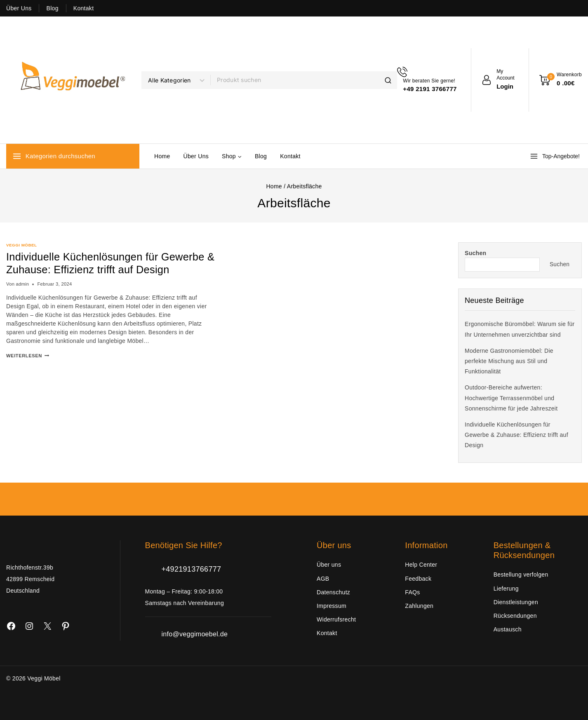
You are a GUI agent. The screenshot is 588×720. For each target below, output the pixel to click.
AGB (323, 579)
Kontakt (84, 8)
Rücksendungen (515, 616)
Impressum (332, 606)
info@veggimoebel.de (195, 634)
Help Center (421, 565)
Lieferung (506, 589)
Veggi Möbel (22, 245)
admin (22, 284)
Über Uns (19, 8)
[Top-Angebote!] (556, 156)
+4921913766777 (192, 569)
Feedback (418, 579)
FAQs (412, 592)
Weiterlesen (28, 356)
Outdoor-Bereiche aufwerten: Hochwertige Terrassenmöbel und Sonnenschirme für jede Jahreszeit (511, 398)
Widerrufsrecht (336, 619)
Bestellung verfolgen (521, 575)
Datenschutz (333, 592)
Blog (53, 8)
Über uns (329, 565)
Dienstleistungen (516, 602)
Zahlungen (419, 606)
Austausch (508, 629)
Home (162, 156)
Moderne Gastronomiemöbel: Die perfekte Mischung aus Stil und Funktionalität (509, 361)
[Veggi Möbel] (70, 80)
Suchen (475, 253)
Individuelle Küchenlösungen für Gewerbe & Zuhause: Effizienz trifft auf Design (108, 263)
